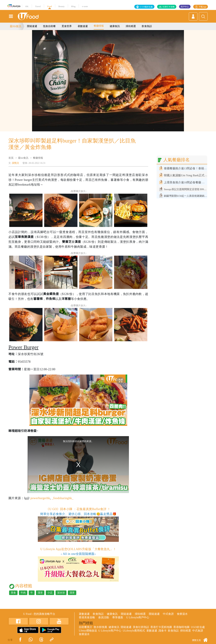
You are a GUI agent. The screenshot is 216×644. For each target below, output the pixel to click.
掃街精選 (131, 26)
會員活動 (104, 617)
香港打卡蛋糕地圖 (161, 627)
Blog (73, 6)
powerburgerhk (40, 498)
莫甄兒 (16, 163)
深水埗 (61, 593)
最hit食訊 (23, 158)
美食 (13, 593)
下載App (202, 7)
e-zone (85, 6)
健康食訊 (115, 26)
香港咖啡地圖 (181, 627)
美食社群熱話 (141, 627)
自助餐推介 (86, 627)
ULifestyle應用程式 (134, 631)
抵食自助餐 (49, 26)
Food (50, 6)
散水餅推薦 (100, 627)
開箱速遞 (32, 26)
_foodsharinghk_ (63, 498)
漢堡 (40, 593)
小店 (50, 593)
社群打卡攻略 (169, 7)
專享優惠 (118, 617)
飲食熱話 (147, 26)
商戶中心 (185, 7)
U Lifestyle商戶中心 (138, 617)
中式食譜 (168, 614)
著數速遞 (83, 26)
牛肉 (23, 593)
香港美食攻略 (87, 617)
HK (27, 6)
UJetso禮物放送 (88, 631)
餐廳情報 (99, 26)
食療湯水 (182, 614)
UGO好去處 (198, 627)
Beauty (62, 6)
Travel (38, 6)
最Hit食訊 (16, 26)
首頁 (11, 158)
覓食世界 (67, 26)
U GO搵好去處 (146, 7)
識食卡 (163, 631)
